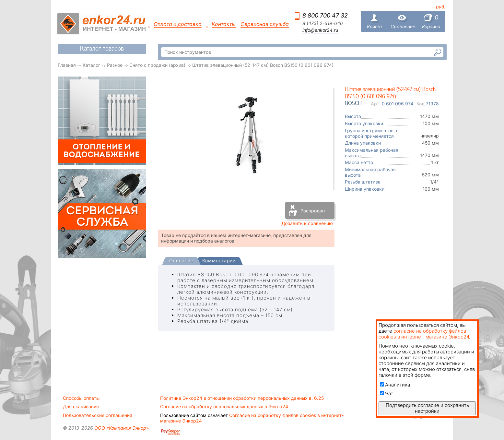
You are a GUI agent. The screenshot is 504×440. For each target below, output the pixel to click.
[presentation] (181, 261)
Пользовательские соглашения (98, 415)
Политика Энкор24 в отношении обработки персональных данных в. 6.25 (242, 398)
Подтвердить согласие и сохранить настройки (427, 408)
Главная (67, 65)
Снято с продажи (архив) (157, 65)
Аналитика (395, 385)
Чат (387, 393)
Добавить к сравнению (307, 223)
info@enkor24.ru (320, 30)
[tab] (181, 261)
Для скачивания (81, 407)
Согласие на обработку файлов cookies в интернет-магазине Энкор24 (252, 418)
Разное (115, 65)
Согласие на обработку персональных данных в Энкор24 (224, 407)
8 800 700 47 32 (325, 15)
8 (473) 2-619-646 (323, 23)
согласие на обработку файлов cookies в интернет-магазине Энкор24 (424, 334)
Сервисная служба (265, 24)
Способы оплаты (81, 398)
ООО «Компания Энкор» (121, 428)
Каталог (91, 65)
